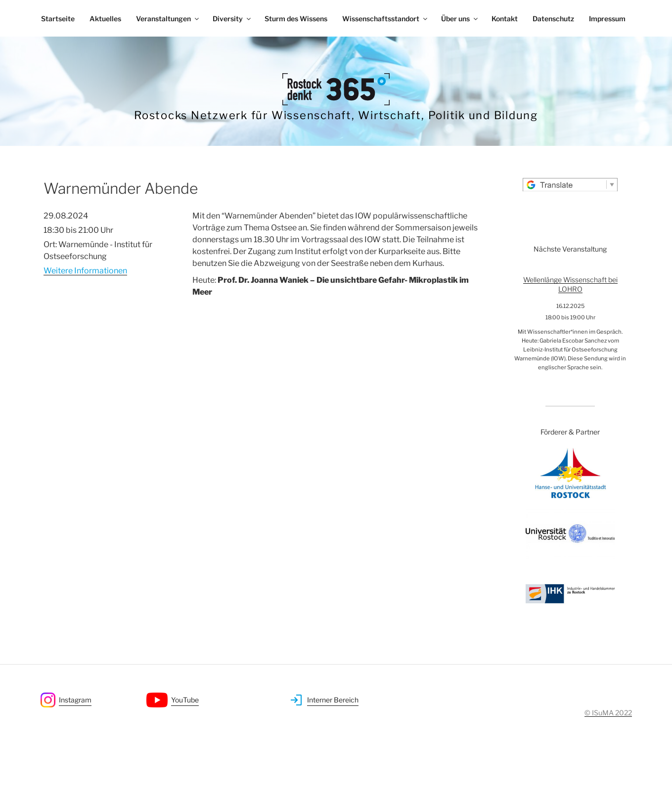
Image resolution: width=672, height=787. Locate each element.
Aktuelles (105, 19)
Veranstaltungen (168, 19)
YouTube (185, 700)
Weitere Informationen (85, 271)
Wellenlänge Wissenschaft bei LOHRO (570, 284)
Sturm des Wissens (296, 19)
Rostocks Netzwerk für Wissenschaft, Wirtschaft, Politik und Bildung (336, 115)
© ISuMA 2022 (608, 713)
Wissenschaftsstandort (385, 19)
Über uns (460, 19)
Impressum (607, 19)
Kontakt (505, 19)
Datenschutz (553, 19)
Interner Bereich (333, 700)
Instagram (75, 700)
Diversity (232, 19)
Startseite (58, 19)
